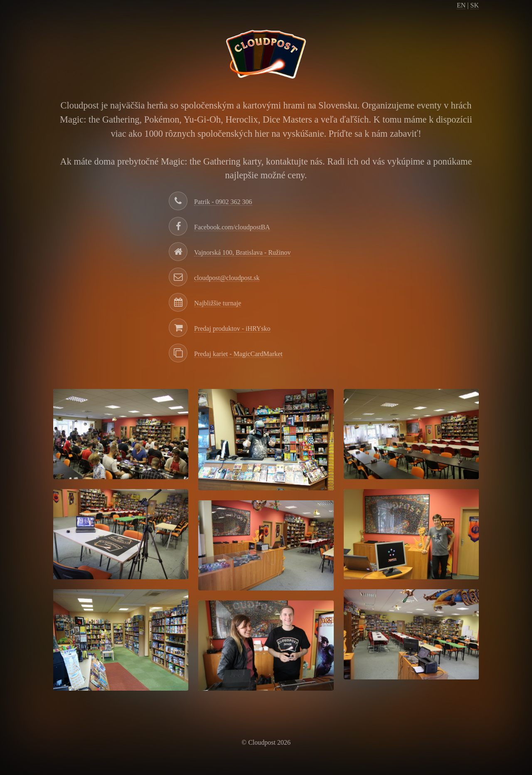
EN (461, 5)
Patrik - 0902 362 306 (223, 202)
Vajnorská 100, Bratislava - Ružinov (242, 252)
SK (475, 5)
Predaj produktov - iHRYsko (232, 328)
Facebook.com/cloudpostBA (232, 227)
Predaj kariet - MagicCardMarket (238, 354)
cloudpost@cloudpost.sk (227, 278)
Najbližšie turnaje (218, 303)
